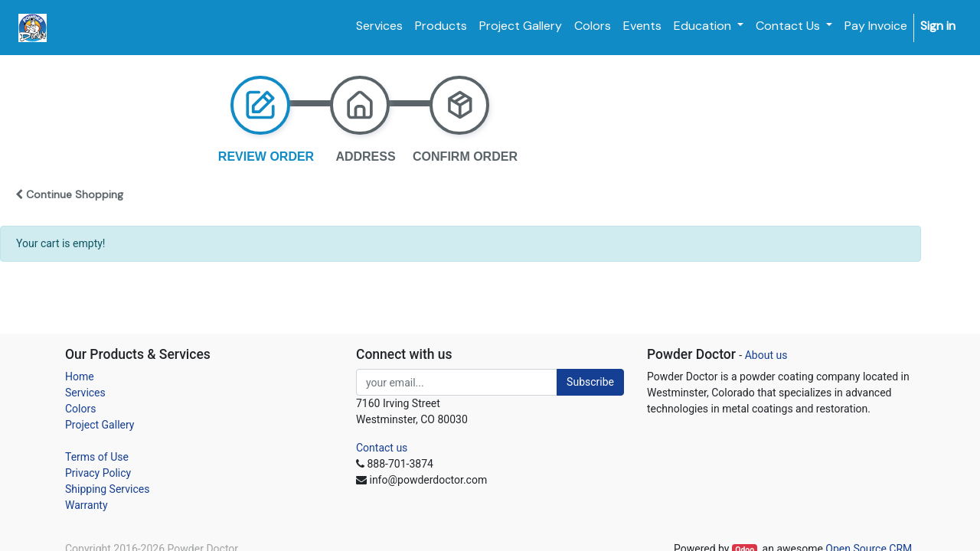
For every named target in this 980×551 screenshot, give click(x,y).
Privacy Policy (98, 473)
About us (766, 355)
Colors (80, 409)
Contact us (382, 448)
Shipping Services (107, 489)
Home (80, 377)
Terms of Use (97, 457)
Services (85, 393)
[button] (62, 194)
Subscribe (590, 382)
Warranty (87, 505)
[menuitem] (379, 26)
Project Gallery (100, 425)
